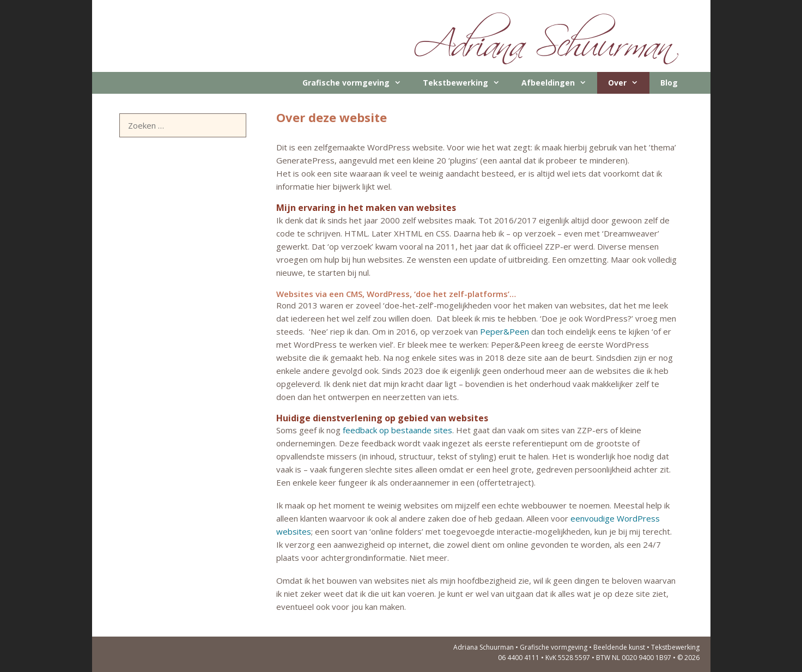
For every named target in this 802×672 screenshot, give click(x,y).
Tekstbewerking (467, 83)
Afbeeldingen (559, 83)
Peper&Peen (505, 331)
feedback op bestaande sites (397, 430)
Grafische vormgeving (357, 83)
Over (628, 83)
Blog (669, 83)
